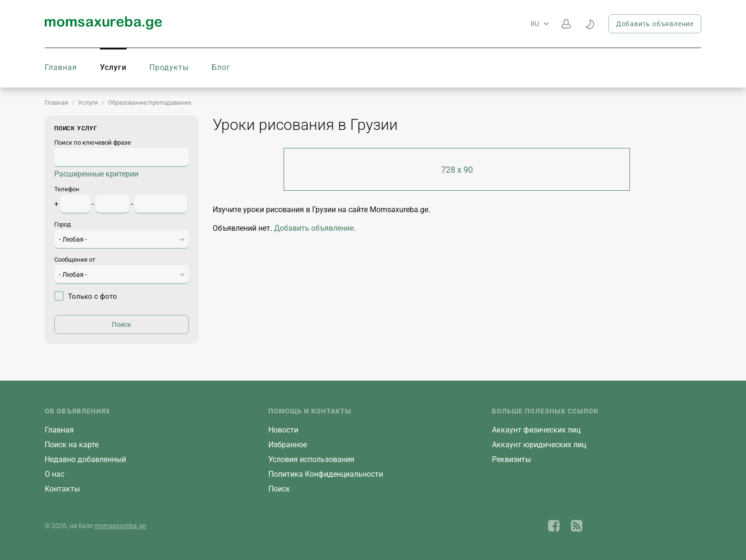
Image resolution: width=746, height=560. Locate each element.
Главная (61, 67)
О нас (54, 474)
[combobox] (122, 239)
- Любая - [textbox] (73, 239)
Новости (283, 430)
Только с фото (86, 296)
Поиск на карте (72, 445)
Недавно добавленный (85, 459)
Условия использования (311, 459)
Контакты (62, 489)
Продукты (169, 67)
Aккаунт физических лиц (536, 430)
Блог (221, 67)
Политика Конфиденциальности (326, 474)
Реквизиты (511, 459)
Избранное (288, 445)
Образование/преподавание (150, 103)
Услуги (113, 67)
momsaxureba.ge (120, 526)
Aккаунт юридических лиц (539, 445)
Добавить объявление (655, 24)
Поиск (279, 489)
